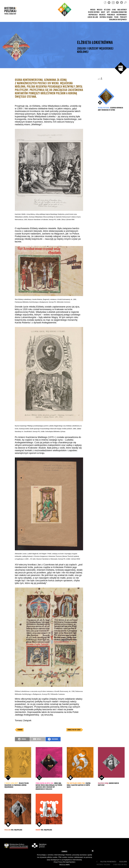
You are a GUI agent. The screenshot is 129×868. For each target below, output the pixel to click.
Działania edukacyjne (119, 12)
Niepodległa (93, 15)
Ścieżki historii (94, 12)
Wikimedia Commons (64, 302)
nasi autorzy (122, 10)
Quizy (103, 12)
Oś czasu (107, 10)
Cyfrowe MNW (75, 559)
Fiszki (116, 17)
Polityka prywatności (108, 862)
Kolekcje (102, 15)
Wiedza (93, 10)
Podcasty (123, 17)
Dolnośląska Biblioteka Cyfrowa (55, 432)
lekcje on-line (93, 17)
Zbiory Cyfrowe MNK (68, 220)
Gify (108, 12)
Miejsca (100, 10)
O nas (114, 10)
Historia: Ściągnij (106, 17)
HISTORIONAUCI (122, 15)
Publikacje (111, 15)
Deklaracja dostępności (118, 20)
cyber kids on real (120, 865)
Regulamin (123, 862)
